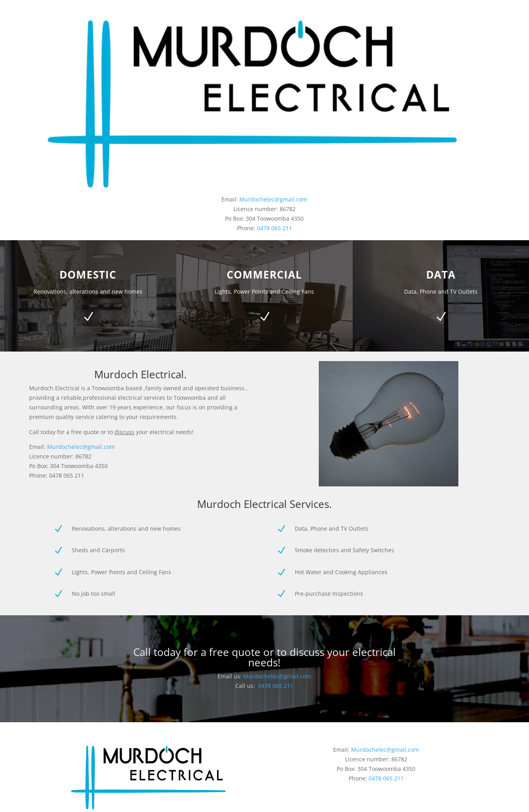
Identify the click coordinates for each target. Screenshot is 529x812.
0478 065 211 (274, 228)
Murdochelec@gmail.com (273, 199)
